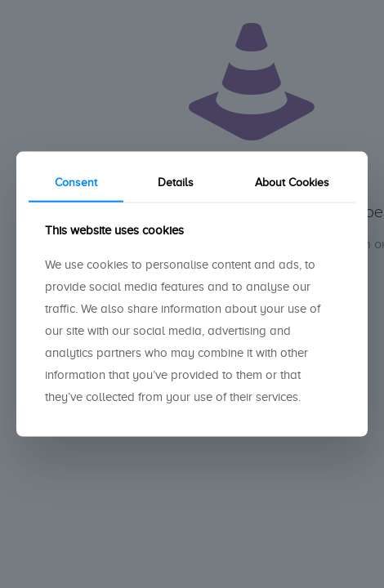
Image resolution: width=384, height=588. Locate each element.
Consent (76, 183)
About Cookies (292, 183)
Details (176, 183)
